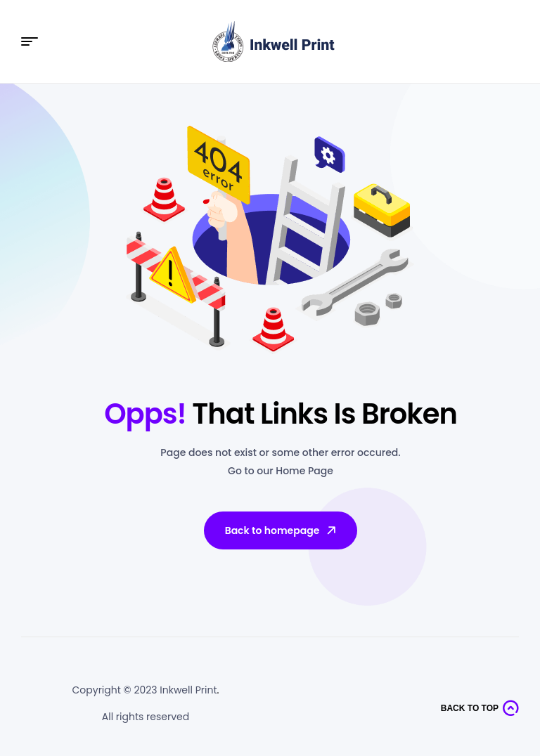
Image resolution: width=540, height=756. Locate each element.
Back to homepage (282, 530)
